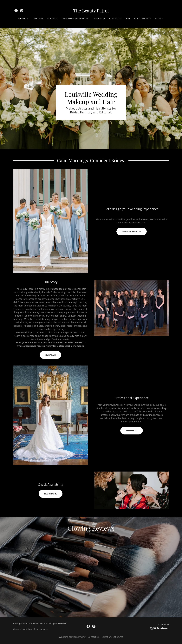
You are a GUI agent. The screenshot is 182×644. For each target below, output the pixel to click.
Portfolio (132, 430)
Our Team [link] (38, 18)
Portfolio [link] (53, 18)
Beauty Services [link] (142, 18)
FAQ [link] (128, 18)
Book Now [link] (99, 18)
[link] (16, 11)
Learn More (51, 494)
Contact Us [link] (115, 18)
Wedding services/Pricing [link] (76, 18)
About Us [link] (23, 18)
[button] (159, 18)
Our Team (50, 355)
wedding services (132, 232)
